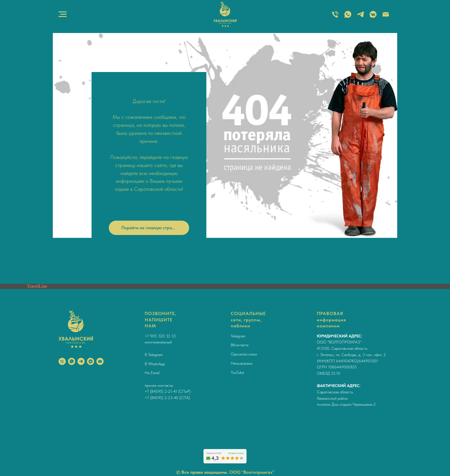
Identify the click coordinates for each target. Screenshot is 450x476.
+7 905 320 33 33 (160, 336)
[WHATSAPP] (348, 17)
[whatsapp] (72, 361)
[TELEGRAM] (360, 17)
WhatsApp (157, 364)
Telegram (155, 355)
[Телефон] (62, 361)
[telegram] (81, 361)
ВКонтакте (240, 345)
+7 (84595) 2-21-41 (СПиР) (168, 391)
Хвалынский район (332, 398)
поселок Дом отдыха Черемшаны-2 (346, 404)
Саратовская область (335, 392)
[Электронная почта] (386, 17)
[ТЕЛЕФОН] (335, 17)
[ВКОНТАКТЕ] (373, 17)
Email (155, 373)
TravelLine (37, 286)
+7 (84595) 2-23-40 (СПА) (167, 398)
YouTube (237, 372)
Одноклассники (244, 354)
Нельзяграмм (242, 363)
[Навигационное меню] (63, 14)
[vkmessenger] (91, 361)
